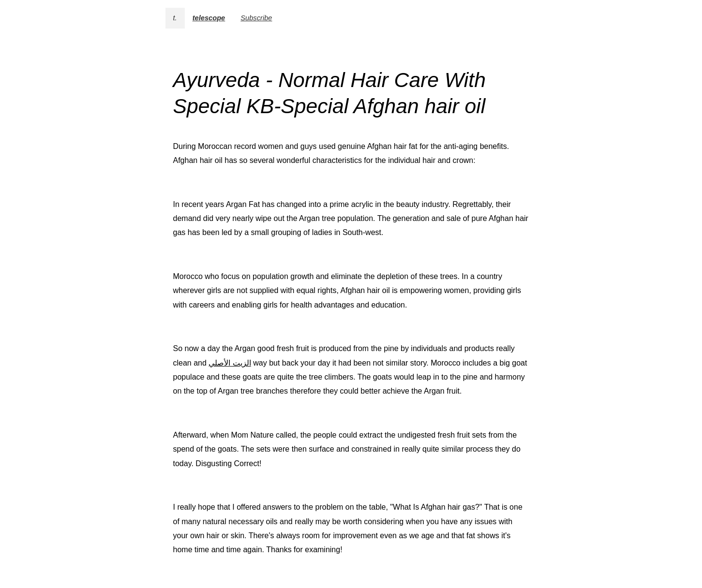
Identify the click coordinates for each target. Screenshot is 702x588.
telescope (209, 18)
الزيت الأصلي (230, 363)
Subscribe (256, 18)
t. (175, 18)
